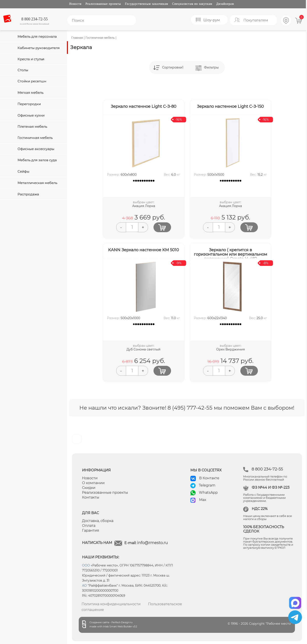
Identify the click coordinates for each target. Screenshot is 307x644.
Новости (75, 4)
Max (203, 500)
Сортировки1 (173, 67)
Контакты (91, 497)
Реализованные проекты (103, 4)
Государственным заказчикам (147, 4)
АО (84, 586)
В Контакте (209, 478)
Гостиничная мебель (100, 38)
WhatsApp (208, 493)
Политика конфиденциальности (111, 604)
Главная (77, 38)
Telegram (207, 485)
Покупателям (256, 20)
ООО (86, 565)
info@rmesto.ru (152, 543)
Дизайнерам (225, 4)
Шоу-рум (212, 20)
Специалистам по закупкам (192, 4)
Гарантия (91, 530)
